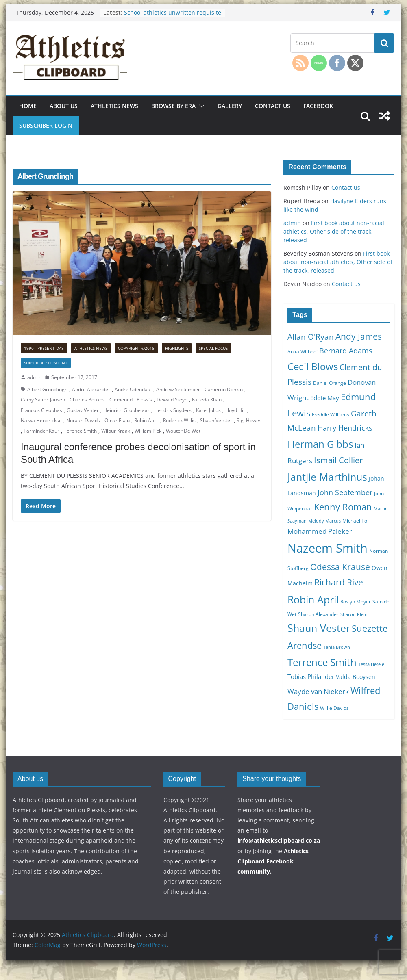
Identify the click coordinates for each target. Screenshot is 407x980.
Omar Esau (117, 420)
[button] (200, 106)
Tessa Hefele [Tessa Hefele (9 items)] (371, 664)
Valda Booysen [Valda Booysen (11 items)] (356, 677)
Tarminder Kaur (41, 431)
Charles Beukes (87, 400)
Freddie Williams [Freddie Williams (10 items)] (331, 415)
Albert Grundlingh (47, 389)
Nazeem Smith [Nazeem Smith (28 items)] (328, 548)
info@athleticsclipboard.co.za (279, 840)
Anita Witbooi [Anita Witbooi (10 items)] (303, 352)
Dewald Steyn (172, 400)
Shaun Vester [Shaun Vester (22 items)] (319, 628)
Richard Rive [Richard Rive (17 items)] (339, 582)
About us (64, 106)
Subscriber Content (46, 363)
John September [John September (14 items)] (345, 492)
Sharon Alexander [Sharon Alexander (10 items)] (318, 614)
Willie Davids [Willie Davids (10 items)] (334, 708)
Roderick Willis (179, 420)
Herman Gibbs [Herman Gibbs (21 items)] (320, 444)
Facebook (318, 106)
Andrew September (178, 389)
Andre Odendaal (133, 389)
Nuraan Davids (83, 420)
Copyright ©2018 (136, 348)
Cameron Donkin (224, 389)
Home (28, 106)
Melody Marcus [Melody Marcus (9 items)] (324, 521)
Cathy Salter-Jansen (43, 400)
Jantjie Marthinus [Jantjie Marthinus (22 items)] (327, 477)
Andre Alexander (91, 389)
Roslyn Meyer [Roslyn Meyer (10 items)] (356, 602)
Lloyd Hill (235, 410)
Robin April (146, 420)
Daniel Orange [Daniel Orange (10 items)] (330, 383)
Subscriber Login (46, 125)
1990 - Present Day (44, 348)
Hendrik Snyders (173, 410)
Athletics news (114, 106)
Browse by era (173, 106)
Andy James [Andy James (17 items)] (359, 336)
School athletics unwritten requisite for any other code (173, 16)
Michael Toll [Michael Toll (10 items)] (356, 521)
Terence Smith (80, 431)
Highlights (177, 348)
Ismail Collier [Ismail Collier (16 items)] (338, 460)
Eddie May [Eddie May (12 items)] (325, 398)
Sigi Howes (249, 420)
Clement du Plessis (131, 400)
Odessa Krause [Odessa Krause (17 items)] (340, 567)
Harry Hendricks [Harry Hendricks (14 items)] (345, 428)
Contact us (273, 106)
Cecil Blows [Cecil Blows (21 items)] (313, 366)
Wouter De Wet (183, 431)
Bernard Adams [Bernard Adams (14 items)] (346, 351)
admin (34, 377)
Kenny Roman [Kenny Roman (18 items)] (343, 507)
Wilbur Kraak (116, 431)
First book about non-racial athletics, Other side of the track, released (334, 231)
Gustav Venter (83, 410)
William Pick (148, 431)
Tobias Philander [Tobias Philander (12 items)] (311, 676)
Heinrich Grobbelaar (126, 410)
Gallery (230, 106)
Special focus (213, 348)
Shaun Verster (216, 420)
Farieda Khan (207, 400)
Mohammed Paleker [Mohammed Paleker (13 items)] (320, 531)
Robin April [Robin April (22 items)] (313, 599)
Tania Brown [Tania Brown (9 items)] (337, 647)
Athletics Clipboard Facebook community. (273, 861)
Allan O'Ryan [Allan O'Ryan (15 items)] (311, 337)
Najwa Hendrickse (41, 420)
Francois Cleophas (41, 410)
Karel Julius (208, 410)
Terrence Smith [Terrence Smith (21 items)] (322, 662)
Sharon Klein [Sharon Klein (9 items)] (354, 614)
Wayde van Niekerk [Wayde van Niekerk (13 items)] (318, 691)
